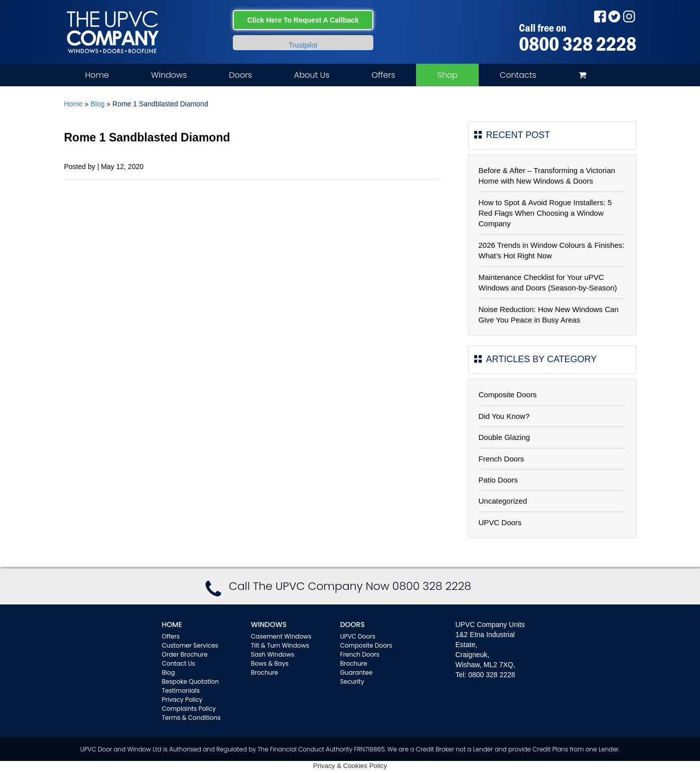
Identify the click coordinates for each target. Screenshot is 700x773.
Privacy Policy (182, 700)
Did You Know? (504, 416)
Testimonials (181, 690)
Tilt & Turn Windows (280, 645)
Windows (169, 75)
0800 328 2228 (578, 44)
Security (352, 681)
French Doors (502, 459)
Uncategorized (503, 501)
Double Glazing (505, 437)
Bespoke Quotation (191, 681)
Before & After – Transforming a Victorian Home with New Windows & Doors (547, 176)
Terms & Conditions (191, 718)
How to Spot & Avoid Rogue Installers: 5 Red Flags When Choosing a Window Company (545, 213)
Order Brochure (185, 654)
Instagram (629, 16)
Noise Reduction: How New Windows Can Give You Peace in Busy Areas (549, 315)
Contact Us (179, 663)
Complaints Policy (189, 709)
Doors (240, 75)
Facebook (600, 16)
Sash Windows (273, 654)
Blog (97, 104)
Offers (384, 75)
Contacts (518, 75)
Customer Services (190, 645)
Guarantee (357, 672)
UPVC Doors (500, 522)
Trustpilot (303, 45)
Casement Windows (281, 636)
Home (97, 75)
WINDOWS (269, 625)
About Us (312, 75)
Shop (447, 75)
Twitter (614, 16)
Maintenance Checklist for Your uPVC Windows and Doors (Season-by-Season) (548, 282)
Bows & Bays (270, 663)
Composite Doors (508, 395)
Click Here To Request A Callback (303, 20)
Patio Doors (498, 480)
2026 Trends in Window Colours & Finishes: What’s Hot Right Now (552, 250)
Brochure (264, 672)
